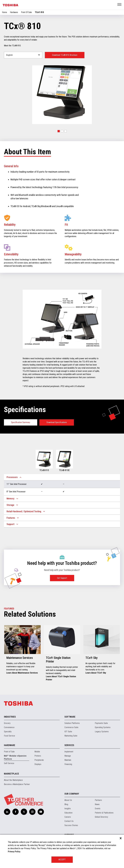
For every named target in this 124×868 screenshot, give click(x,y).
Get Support (62, 578)
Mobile (37, 752)
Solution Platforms (72, 723)
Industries (10, 717)
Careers (68, 817)
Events (98, 809)
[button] (59, 131)
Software (70, 717)
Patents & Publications (104, 813)
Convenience (9, 727)
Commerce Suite (71, 727)
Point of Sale (9, 752)
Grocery (7, 723)
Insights (68, 809)
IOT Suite (68, 732)
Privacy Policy (14, 852)
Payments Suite (101, 723)
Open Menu (120, 5)
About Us (68, 800)
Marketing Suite (71, 736)
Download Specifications (57, 422)
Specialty (8, 732)
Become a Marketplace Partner (17, 784)
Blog (66, 804)
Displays (38, 764)
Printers (38, 756)
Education (68, 813)
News (97, 804)
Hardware (14, 12)
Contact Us (69, 821)
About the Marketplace (13, 780)
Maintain (68, 760)
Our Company (72, 794)
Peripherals (39, 760)
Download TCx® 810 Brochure (65, 55)
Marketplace (11, 774)
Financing (68, 764)
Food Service (9, 736)
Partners (98, 800)
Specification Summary (21, 422)
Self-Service (9, 763)
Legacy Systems (102, 732)
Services (69, 745)
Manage (68, 756)
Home (4, 12)
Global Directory (101, 817)
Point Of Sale (26, 12)
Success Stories (71, 825)
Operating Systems (103, 727)
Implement (69, 752)
